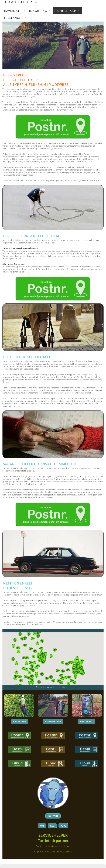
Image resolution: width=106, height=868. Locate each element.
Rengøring (40, 11)
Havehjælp (15, 11)
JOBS (63, 826)
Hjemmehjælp (67, 11)
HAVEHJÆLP (19, 722)
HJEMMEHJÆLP (53, 722)
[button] (76, 661)
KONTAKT (53, 816)
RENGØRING (87, 722)
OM (42, 826)
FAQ (52, 826)
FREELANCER (15, 18)
